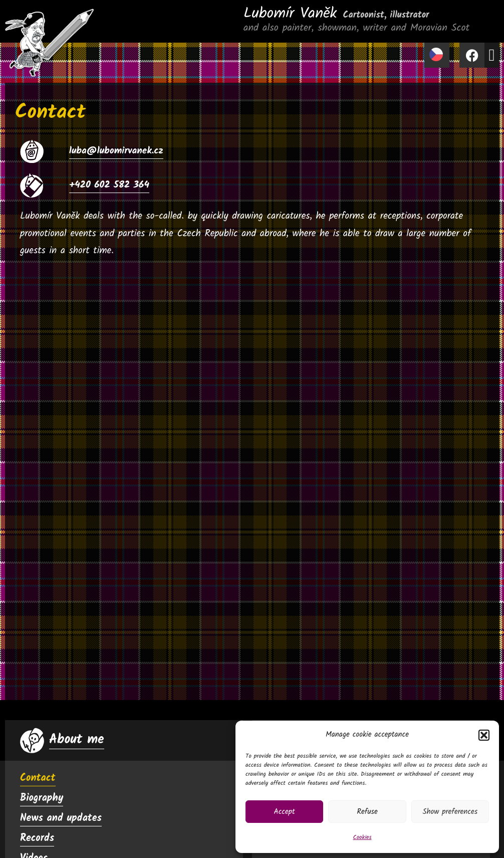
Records (37, 838)
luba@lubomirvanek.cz (116, 151)
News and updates (61, 818)
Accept (285, 812)
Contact (38, 778)
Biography (42, 798)
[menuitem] (437, 55)
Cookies (362, 837)
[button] (484, 735)
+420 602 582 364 (109, 185)
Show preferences (450, 812)
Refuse (367, 812)
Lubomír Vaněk (336, 14)
